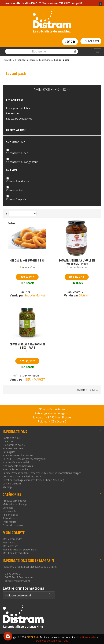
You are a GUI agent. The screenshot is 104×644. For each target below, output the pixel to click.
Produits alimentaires (15, 501)
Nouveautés (10, 511)
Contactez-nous (12, 438)
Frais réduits (10, 522)
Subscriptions (10, 518)
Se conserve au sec (17, 153)
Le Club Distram (12, 483)
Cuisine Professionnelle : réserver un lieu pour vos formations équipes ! (43, 473)
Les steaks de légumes (19, 119)
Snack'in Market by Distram (18, 455)
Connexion (91, 41)
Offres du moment (13, 525)
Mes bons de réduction (16, 553)
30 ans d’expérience (52, 409)
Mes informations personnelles (20, 549)
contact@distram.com (17, 581)
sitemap (7, 487)
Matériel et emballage (15, 504)
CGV (66, 641)
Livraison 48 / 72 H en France (52, 417)
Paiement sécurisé (13, 448)
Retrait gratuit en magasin (52, 413)
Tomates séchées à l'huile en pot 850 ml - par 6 (77, 262)
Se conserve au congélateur (22, 162)
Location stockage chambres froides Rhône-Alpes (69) (33, 480)
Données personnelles (49, 641)
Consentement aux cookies (8, 636)
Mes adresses (10, 546)
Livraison (8, 441)
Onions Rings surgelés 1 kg (27, 261)
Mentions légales (87, 637)
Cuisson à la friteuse (18, 181)
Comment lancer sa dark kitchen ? (22, 476)
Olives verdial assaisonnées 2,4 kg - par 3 (27, 346)
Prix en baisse (10, 515)
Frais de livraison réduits (16, 469)
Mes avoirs (9, 542)
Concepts (8, 508)
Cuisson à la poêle (16, 199)
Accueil (7, 60)
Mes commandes (12, 539)
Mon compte (14, 533)
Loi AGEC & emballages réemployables (25, 459)
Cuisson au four (15, 190)
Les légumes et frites (18, 108)
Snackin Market (34, 295)
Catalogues (9, 452)
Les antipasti (13, 113)
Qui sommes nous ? (14, 445)
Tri (6, 214)
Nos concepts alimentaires (18, 466)
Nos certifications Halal (16, 462)
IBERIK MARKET (34, 379)
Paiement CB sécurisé (52, 421)
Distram (84, 295)
